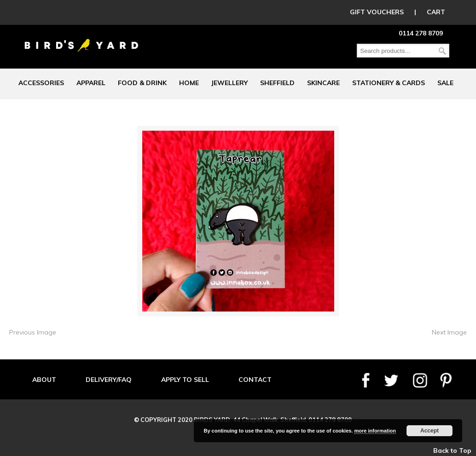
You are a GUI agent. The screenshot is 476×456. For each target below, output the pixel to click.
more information (375, 431)
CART (436, 12)
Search (442, 51)
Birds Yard (81, 39)
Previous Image (33, 332)
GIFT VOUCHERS (377, 12)
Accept (430, 431)
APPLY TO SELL (185, 380)
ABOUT (44, 380)
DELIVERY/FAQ (109, 380)
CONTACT (255, 380)
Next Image (449, 332)
